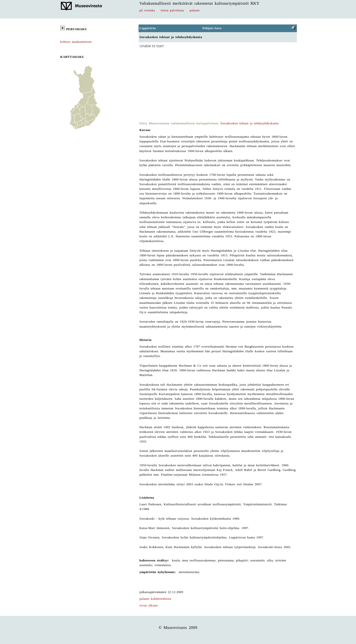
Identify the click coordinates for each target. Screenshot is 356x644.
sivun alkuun (149, 605)
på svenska (147, 10)
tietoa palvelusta (172, 10)
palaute (195, 10)
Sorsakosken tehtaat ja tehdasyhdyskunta (249, 123)
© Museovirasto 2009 (178, 628)
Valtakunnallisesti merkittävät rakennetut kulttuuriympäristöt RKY (200, 3)
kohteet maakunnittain (76, 42)
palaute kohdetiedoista (155, 599)
